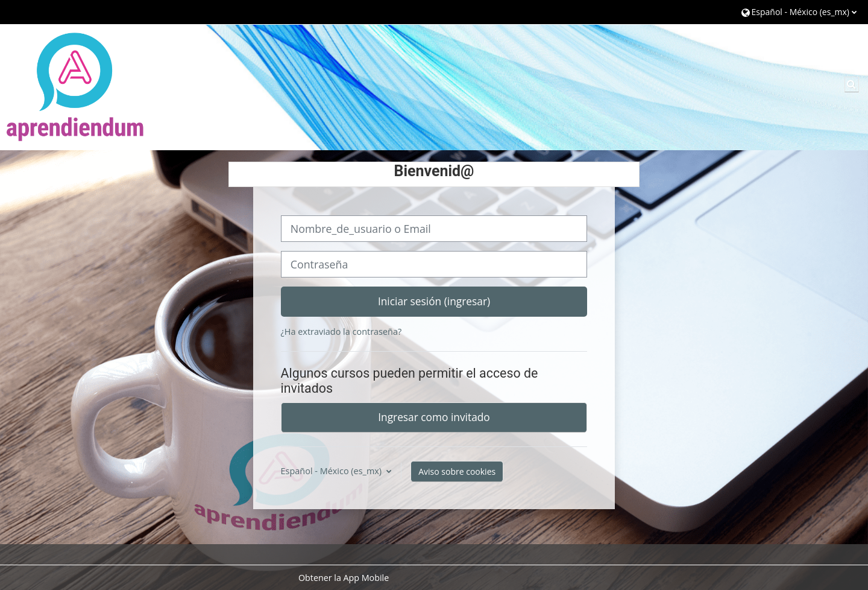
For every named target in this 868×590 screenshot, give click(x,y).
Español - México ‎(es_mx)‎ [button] (332, 471)
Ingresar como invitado (434, 417)
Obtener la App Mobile (344, 578)
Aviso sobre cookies (457, 471)
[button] (799, 12)
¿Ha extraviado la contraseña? (341, 331)
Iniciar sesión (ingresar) (434, 301)
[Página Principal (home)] (75, 87)
